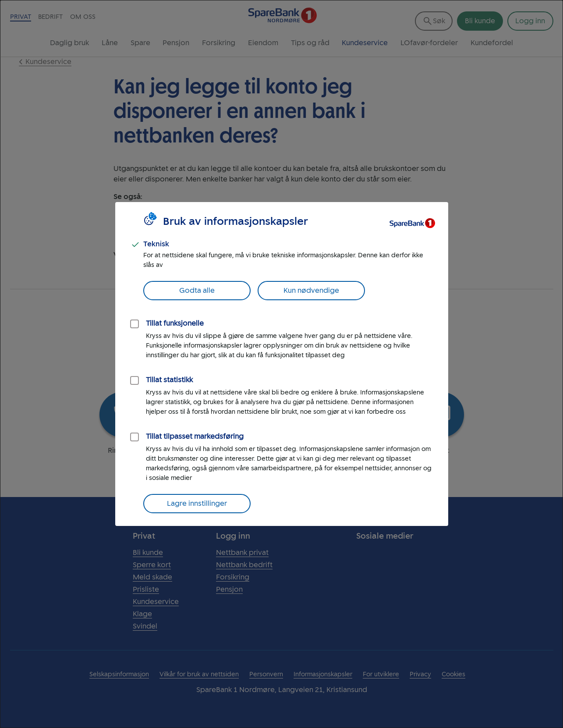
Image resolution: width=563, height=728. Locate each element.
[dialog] (281, 364)
